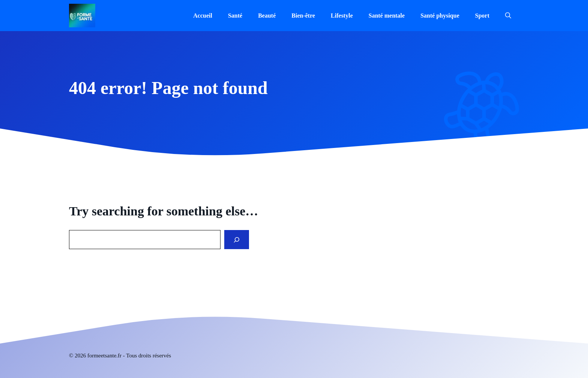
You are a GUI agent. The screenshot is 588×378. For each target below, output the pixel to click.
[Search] (237, 240)
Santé (235, 16)
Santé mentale (387, 16)
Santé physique (440, 16)
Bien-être (303, 16)
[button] (508, 16)
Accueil (203, 16)
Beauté (267, 16)
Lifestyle (342, 16)
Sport (482, 16)
